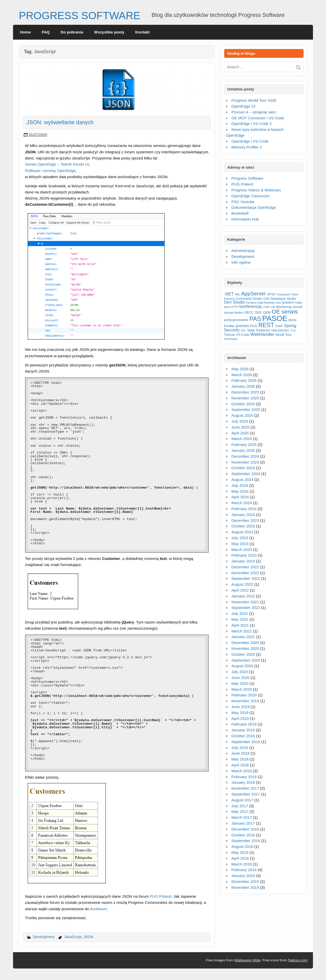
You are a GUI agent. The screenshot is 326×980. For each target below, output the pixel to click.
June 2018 (240, 753)
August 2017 (242, 800)
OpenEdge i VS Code (250, 141)
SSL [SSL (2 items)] (243, 330)
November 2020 (245, 648)
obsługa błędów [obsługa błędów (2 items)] (233, 313)
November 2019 (245, 701)
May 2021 (240, 619)
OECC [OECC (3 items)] (249, 312)
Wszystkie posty (109, 32)
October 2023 (243, 526)
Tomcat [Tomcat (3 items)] (229, 335)
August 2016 (242, 846)
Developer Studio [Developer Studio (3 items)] (283, 299)
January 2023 (243, 561)
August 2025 (242, 415)
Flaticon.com (298, 960)
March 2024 (242, 503)
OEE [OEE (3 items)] (258, 312)
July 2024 (240, 485)
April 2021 (240, 625)
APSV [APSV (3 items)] (271, 294)
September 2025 (246, 410)
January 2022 (243, 596)
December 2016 (245, 829)
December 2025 (245, 392)
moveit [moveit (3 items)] (297, 307)
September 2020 (246, 660)
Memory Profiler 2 (247, 147)
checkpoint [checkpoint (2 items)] (283, 294)
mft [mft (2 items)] (273, 307)
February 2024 (244, 509)
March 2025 (242, 439)
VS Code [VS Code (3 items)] (243, 335)
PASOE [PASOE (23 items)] (275, 318)
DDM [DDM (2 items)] (266, 299)
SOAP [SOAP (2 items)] (279, 326)
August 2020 (242, 666)
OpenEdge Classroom (250, 196)
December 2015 (245, 881)
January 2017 (243, 823)
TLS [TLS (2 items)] (293, 330)
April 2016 (240, 858)
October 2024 (243, 468)
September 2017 (246, 794)
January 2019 (243, 730)
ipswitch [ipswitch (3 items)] (288, 302)
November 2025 (245, 398)
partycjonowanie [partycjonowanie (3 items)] (236, 320)
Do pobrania (72, 32)
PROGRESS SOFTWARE (80, 16)
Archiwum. (99, 909)
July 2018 (240, 748)
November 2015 (245, 887)
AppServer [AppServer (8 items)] (253, 294)
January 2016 (243, 876)
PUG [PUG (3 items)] (254, 326)
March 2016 (242, 864)
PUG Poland (160, 896)
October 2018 (243, 736)
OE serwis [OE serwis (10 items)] (285, 312)
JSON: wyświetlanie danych (60, 122)
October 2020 (243, 654)
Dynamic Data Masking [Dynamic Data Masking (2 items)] (260, 303)
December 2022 (245, 567)
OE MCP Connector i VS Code (258, 118)
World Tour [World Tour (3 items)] (283, 335)
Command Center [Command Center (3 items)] (249, 299)
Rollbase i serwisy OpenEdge (50, 171)
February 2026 (244, 380)
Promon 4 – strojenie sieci (254, 112)
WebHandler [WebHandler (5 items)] (263, 334)
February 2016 (244, 870)
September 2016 (246, 841)
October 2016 (243, 835)
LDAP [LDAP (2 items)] (266, 307)
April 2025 (240, 433)
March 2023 (242, 550)
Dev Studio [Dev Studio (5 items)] (235, 302)
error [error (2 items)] (278, 303)
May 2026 (240, 369)
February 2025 (244, 445)
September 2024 (246, 474)
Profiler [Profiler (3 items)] (229, 326)
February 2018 (244, 777)
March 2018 (242, 771)
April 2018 (240, 765)
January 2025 (243, 450)
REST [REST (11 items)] (266, 325)
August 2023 (242, 532)
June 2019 (240, 707)
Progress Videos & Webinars (256, 190)
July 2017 (240, 806)
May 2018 (240, 759)
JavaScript (73, 937)
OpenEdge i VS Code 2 (252, 124)
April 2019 (240, 718)
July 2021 (240, 613)
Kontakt (143, 32)
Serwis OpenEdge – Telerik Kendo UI (57, 164)
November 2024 (245, 462)
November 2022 (245, 573)
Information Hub (245, 219)
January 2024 (243, 515)
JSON (88, 937)
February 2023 (244, 555)
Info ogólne (241, 262)
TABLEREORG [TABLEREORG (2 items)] (280, 330)
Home (25, 32)
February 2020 (244, 695)
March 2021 (242, 631)
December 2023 (245, 520)
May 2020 (240, 683)
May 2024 (240, 491)
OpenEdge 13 (243, 106)
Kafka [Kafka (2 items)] (299, 303)
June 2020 (240, 678)
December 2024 (245, 456)
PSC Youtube (243, 202)
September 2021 (246, 608)
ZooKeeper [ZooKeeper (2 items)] (231, 339)
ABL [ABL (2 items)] (238, 294)
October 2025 (243, 404)
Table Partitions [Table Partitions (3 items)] (258, 330)
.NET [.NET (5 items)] (229, 294)
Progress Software (247, 178)
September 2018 (246, 742)
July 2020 (240, 672)
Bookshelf (240, 213)
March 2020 (242, 689)
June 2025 (240, 427)
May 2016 (240, 852)
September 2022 (246, 578)
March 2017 (242, 817)
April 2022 (240, 590)
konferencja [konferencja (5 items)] (250, 307)
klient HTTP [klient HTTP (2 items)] (231, 307)
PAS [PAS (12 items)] (255, 319)
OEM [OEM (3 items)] (267, 312)
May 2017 (240, 811)
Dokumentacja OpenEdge (254, 207)
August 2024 (242, 480)
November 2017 (245, 788)
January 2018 (243, 782)
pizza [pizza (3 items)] (292, 320)
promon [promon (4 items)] (242, 326)
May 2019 (240, 713)
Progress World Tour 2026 (254, 100)
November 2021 (245, 602)
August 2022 (242, 584)
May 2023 (240, 544)
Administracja (243, 251)
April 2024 (240, 497)
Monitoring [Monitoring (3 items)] (284, 307)
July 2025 (240, 421)
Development (44, 937)
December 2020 (245, 643)
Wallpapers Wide (247, 960)
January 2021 (243, 637)
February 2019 (244, 724)
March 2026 (242, 375)
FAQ (46, 32)
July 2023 (240, 538)
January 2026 (243, 386)
